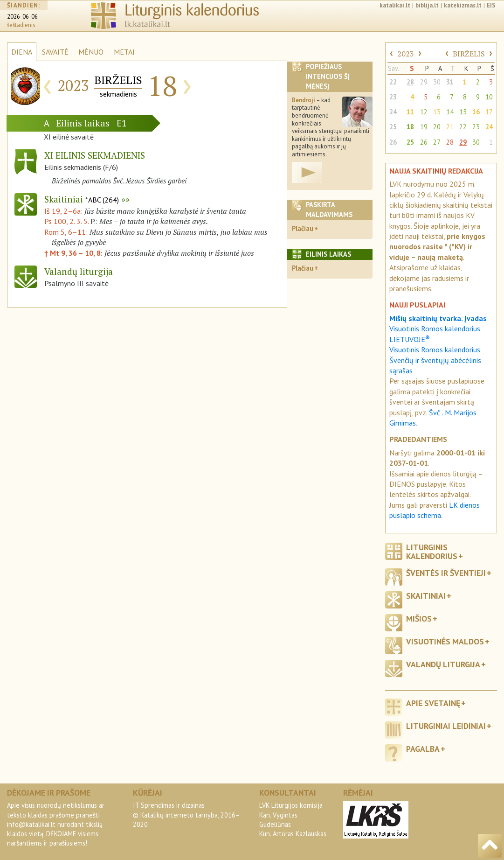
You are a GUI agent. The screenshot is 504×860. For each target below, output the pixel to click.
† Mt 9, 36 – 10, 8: (74, 253)
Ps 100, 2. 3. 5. (66, 221)
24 (393, 112)
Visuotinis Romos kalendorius (435, 350)
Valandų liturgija (443, 664)
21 (450, 127)
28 (410, 82)
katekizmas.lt (463, 5)
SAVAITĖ (55, 52)
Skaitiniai (82, 199)
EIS (491, 5)
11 (410, 112)
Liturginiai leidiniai (446, 726)
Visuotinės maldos (445, 641)
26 (393, 142)
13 (437, 112)
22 (393, 82)
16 (476, 112)
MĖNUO (91, 52)
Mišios (419, 619)
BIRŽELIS (469, 54)
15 (463, 112)
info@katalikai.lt (31, 824)
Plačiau (303, 228)
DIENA (22, 52)
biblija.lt (427, 5)
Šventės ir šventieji (446, 573)
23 (393, 97)
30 (437, 82)
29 (424, 82)
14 (450, 112)
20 (437, 127)
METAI (124, 52)
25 (393, 127)
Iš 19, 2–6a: (64, 211)
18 (410, 127)
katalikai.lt (395, 5)
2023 (406, 54)
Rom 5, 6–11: (67, 232)
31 (450, 82)
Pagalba (423, 749)
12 (424, 112)
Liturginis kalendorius (432, 552)
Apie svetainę (433, 703)
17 (489, 112)
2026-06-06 (22, 17)
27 (437, 142)
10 (489, 97)
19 (424, 127)
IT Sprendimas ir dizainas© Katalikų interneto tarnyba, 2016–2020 (186, 815)
